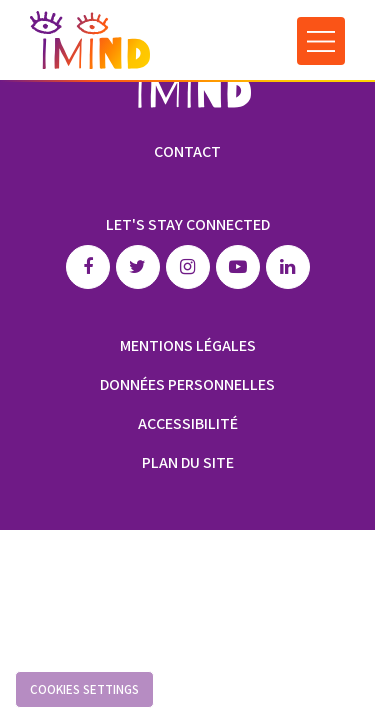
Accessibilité (188, 423)
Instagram (188, 267)
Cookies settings (84, 689)
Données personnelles (187, 384)
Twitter (138, 267)
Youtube (238, 267)
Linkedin (288, 267)
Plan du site (188, 462)
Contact (187, 151)
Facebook (88, 267)
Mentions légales (188, 345)
